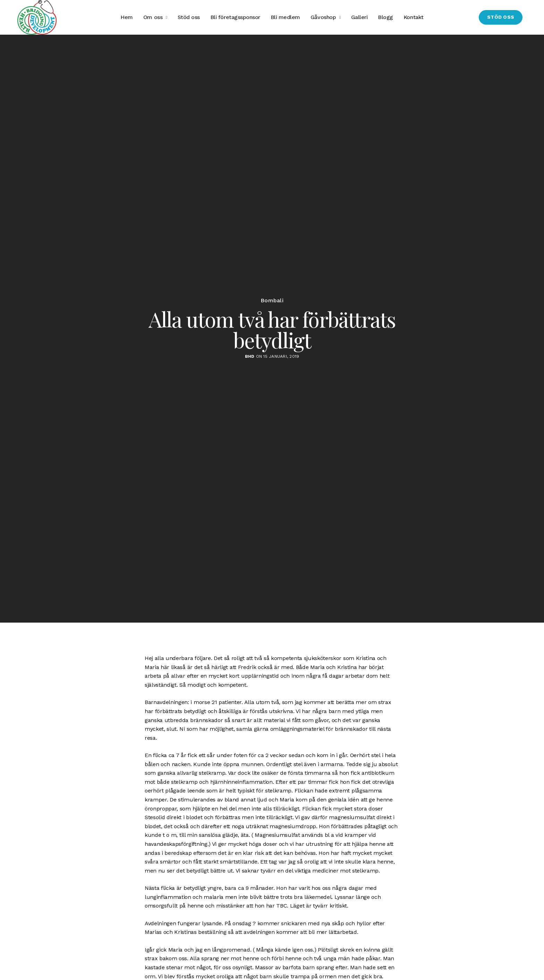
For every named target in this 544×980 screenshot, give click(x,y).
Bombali (272, 301)
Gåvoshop (323, 17)
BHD (250, 356)
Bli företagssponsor (235, 17)
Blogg (385, 17)
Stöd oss (189, 17)
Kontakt (414, 17)
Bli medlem (285, 17)
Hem (127, 17)
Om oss (153, 17)
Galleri (359, 17)
